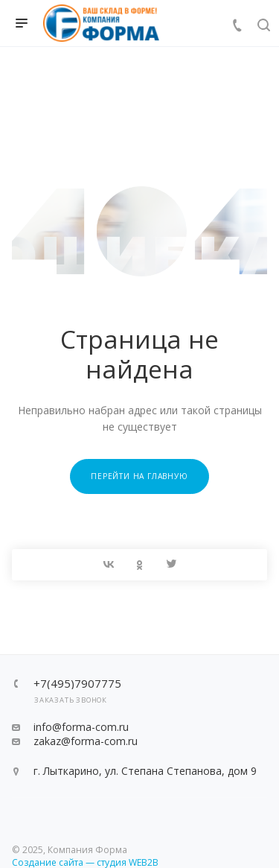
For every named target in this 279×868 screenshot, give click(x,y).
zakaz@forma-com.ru (86, 741)
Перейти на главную (139, 476)
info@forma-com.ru (81, 727)
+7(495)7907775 (77, 684)
